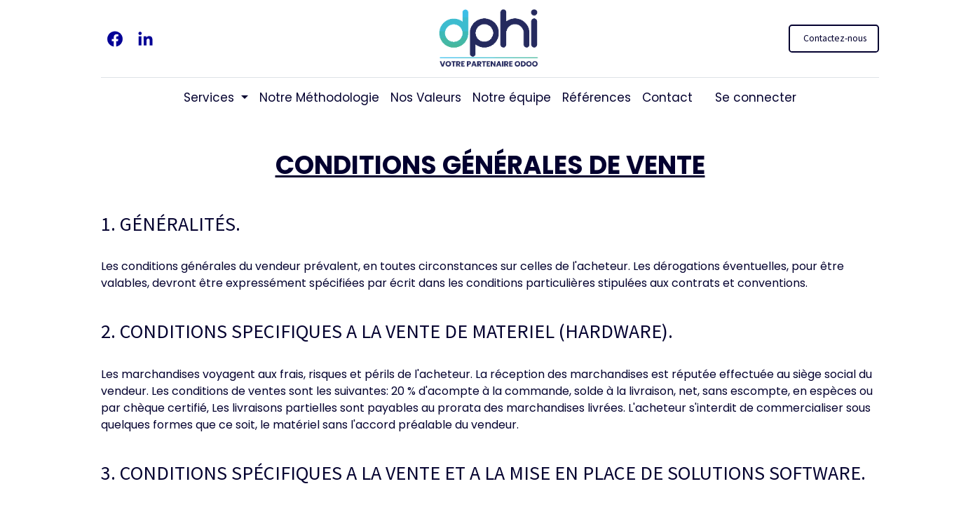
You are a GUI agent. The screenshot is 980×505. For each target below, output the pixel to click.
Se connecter (756, 97)
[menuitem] (319, 98)
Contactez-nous (834, 38)
